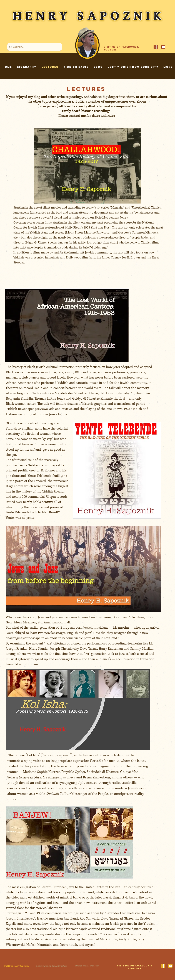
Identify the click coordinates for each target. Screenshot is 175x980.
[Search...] (33, 47)
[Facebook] (156, 47)
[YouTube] (163, 47)
